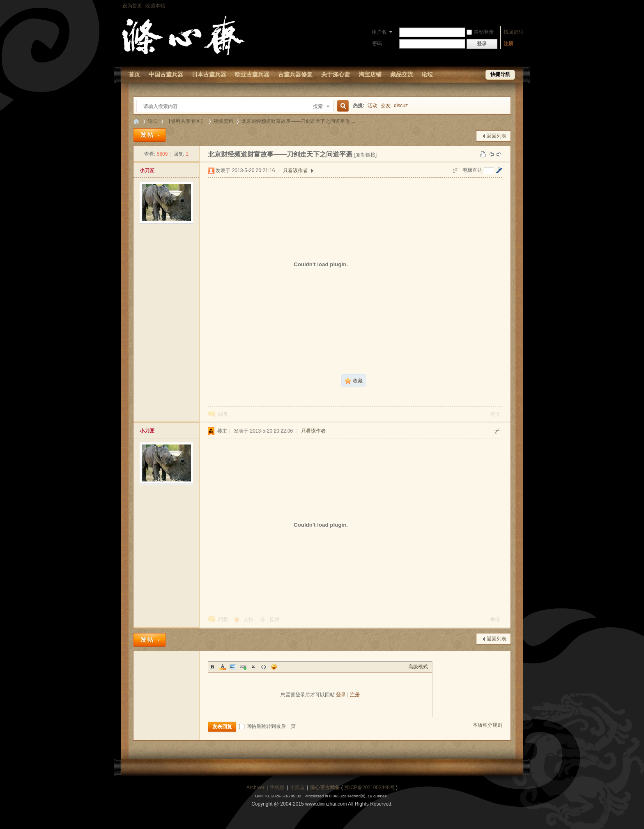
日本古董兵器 (209, 74)
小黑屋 (297, 788)
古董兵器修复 (295, 74)
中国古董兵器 (166, 74)
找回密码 (513, 32)
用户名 (379, 32)
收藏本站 (155, 6)
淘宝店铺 (370, 74)
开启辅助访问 (521, 6)
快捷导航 (500, 74)
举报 (495, 414)
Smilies (274, 667)
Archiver (255, 788)
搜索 (318, 106)
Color (223, 667)
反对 (274, 619)
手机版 (277, 788)
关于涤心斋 (336, 74)
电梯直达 (472, 170)
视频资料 (223, 121)
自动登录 (480, 32)
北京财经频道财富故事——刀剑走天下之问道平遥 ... (298, 121)
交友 (386, 106)
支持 (249, 619)
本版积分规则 (488, 725)
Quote (253, 667)
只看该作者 (295, 170)
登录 (341, 695)
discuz (401, 106)
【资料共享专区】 (186, 121)
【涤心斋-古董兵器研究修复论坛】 (136, 121)
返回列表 (497, 136)
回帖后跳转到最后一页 (267, 726)
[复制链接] (365, 155)
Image (233, 667)
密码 (377, 44)
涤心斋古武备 (325, 788)
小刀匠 (147, 170)
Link (243, 667)
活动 (373, 106)
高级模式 (418, 667)
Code (264, 667)
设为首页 (132, 6)
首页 (134, 74)
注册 (508, 44)
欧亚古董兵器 (252, 74)
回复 (223, 414)
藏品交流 (402, 74)
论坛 (427, 74)
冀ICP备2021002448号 (369, 788)
